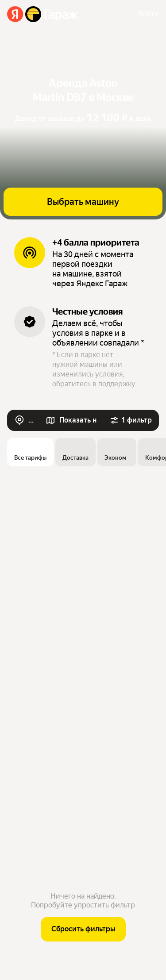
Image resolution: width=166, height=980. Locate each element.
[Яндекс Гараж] (43, 14)
